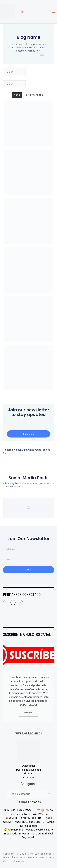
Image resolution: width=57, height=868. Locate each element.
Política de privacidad (28, 770)
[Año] (14, 72)
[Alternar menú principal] (54, 12)
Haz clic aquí (29, 713)
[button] (22, 12)
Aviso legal (29, 766)
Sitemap (28, 773)
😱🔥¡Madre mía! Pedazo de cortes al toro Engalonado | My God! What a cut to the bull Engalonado (29, 833)
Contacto (29, 777)
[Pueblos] (14, 84)
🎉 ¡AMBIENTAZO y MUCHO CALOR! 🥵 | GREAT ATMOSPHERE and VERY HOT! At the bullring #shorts (29, 822)
